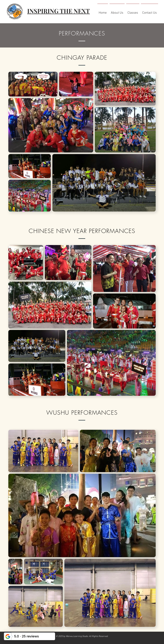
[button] (117, 11)
